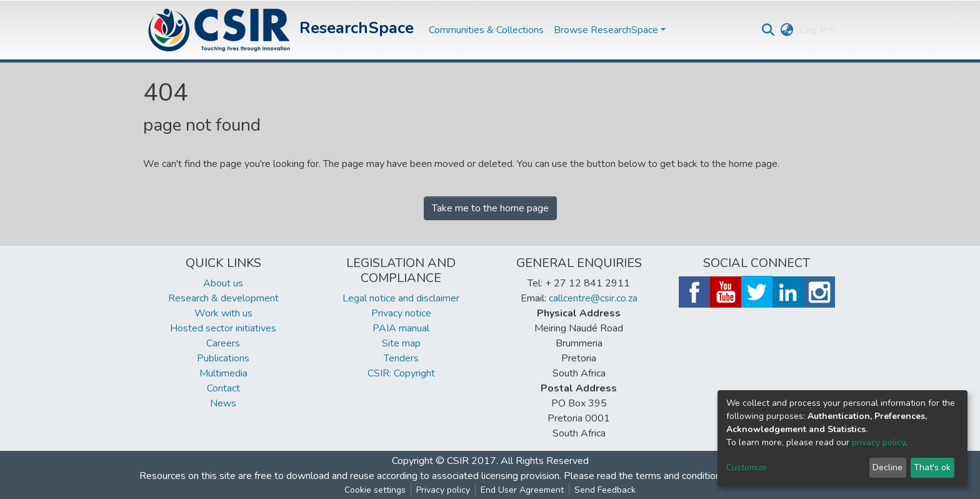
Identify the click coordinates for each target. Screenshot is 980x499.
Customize (747, 467)
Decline (887, 467)
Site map (401, 343)
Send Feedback (605, 490)
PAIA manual (401, 328)
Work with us (223, 313)
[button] (787, 30)
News (223, 403)
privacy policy (878, 442)
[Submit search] (768, 30)
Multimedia (223, 373)
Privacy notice (401, 313)
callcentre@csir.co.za (593, 298)
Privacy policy (443, 490)
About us (223, 283)
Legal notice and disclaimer (401, 298)
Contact (223, 388)
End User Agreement (522, 490)
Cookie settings (375, 490)
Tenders (401, 358)
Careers (223, 343)
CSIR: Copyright (401, 373)
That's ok (932, 467)
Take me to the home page (490, 208)
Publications (223, 358)
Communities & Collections (486, 30)
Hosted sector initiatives (223, 328)
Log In (813, 30)
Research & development (223, 298)
